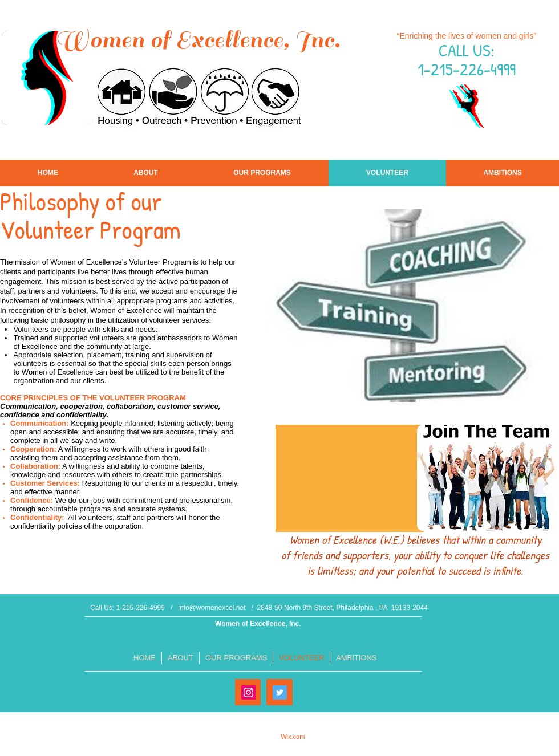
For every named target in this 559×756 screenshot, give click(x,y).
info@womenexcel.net (212, 608)
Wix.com (293, 737)
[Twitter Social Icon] (280, 692)
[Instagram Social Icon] (248, 692)
